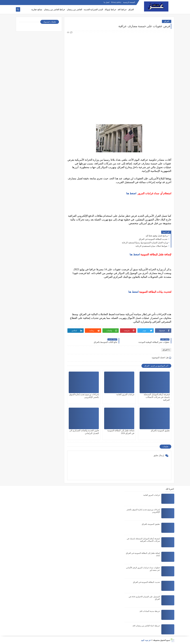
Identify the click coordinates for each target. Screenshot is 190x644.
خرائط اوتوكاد (110, 10)
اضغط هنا (131, 193)
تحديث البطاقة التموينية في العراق (153, 239)
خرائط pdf (122, 10)
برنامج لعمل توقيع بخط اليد (157, 236)
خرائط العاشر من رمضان (55, 10)
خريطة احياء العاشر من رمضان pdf (146, 626)
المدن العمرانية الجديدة (93, 10)
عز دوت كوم (146, 640)
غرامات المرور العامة (125, 394)
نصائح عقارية (37, 10)
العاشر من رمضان (74, 10)
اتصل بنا (107, 2)
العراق (131, 10)
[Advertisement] (119, 54)
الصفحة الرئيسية (129, 2)
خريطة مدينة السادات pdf (150, 611)
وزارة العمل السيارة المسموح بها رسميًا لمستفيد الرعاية (145, 243)
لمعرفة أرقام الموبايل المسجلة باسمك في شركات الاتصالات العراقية (157, 397)
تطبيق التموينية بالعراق (160, 431)
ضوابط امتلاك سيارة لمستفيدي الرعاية (152, 246)
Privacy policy (116, 2)
